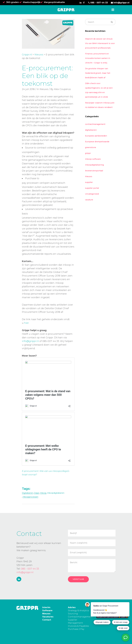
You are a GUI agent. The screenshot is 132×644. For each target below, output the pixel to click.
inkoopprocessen (30, 497)
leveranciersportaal (94, 171)
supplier (89, 182)
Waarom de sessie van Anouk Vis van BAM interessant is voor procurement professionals (100, 43)
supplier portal (92, 188)
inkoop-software (93, 159)
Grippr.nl (27, 55)
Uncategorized (92, 194)
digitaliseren (28, 493)
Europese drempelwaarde (97, 142)
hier (26, 323)
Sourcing (73, 614)
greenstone (91, 147)
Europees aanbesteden (96, 136)
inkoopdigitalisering (94, 165)
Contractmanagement (80, 617)
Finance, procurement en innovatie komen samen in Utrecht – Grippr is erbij (98, 58)
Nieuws (39, 55)
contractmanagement (95, 124)
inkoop (43, 493)
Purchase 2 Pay (76, 629)
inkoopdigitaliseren (56, 493)
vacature (89, 200)
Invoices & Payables (78, 626)
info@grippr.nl (30, 341)
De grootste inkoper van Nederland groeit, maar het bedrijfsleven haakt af (98, 73)
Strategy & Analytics (79, 611)
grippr (37, 493)
